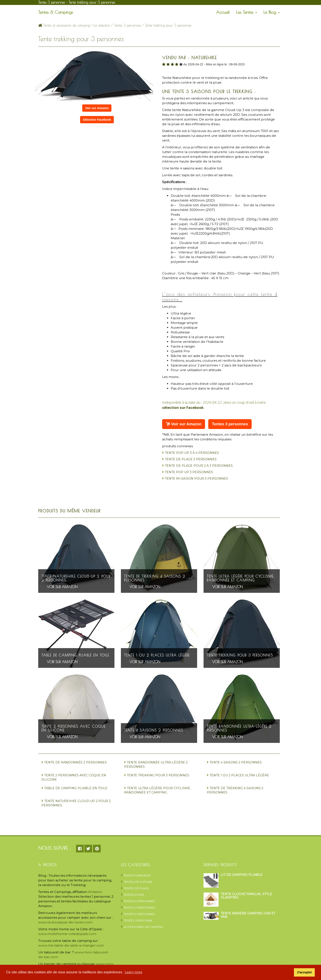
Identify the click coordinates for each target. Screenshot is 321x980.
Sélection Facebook (97, 120)
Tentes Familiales (137, 875)
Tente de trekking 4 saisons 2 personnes (155, 578)
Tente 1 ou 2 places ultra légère (157, 655)
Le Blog (272, 12)
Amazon (95, 892)
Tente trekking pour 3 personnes (240, 655)
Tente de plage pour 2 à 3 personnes (199, 466)
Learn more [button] (134, 972)
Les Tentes (247, 12)
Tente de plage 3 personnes (191, 459)
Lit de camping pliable (242, 875)
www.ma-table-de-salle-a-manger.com (71, 945)
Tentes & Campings (56, 12)
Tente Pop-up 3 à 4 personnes (192, 453)
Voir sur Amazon (97, 108)
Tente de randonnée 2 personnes (75, 762)
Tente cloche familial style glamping (246, 896)
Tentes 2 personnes (139, 914)
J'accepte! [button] (304, 972)
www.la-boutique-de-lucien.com (65, 922)
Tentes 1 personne (138, 920)
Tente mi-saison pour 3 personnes (196, 479)
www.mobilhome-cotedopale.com (67, 934)
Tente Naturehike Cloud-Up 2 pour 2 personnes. (76, 578)
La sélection (102, 25)
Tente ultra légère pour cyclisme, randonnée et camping (241, 578)
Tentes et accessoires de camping (64, 25)
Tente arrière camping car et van (248, 915)
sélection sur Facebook (183, 407)
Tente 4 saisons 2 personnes (154, 730)
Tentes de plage (136, 888)
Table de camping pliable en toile (75, 655)
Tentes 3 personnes (128, 25)
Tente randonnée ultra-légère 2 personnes (239, 728)
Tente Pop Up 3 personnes (189, 472)
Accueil (223, 12)
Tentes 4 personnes (139, 901)
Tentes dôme (134, 895)
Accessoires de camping (143, 927)
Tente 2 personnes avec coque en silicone (74, 728)
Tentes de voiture (138, 882)
